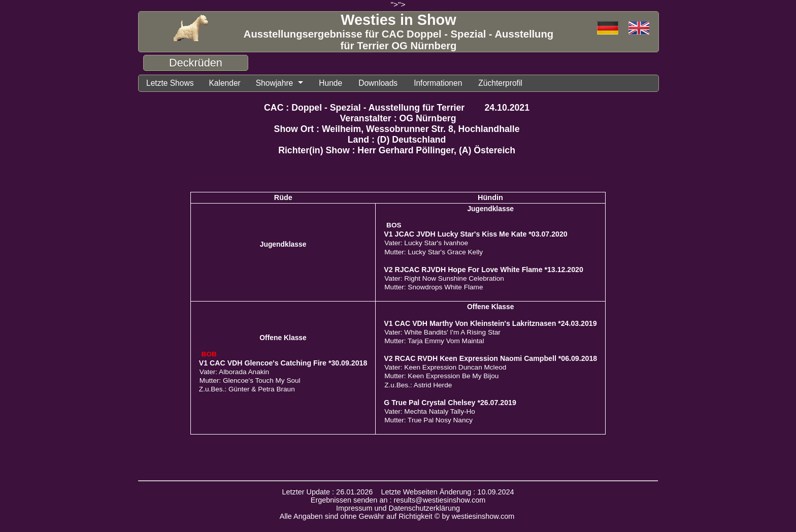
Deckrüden (196, 63)
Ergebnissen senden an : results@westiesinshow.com (398, 500)
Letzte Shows (170, 83)
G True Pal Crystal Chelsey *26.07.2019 (450, 403)
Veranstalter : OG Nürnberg (398, 118)
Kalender (224, 83)
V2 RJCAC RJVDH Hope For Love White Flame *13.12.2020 (484, 270)
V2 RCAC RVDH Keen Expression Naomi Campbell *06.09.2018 (490, 358)
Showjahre (275, 83)
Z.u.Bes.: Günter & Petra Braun (247, 389)
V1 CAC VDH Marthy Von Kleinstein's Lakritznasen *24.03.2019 (490, 323)
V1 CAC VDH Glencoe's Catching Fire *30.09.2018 (283, 363)
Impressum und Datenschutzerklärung (398, 508)
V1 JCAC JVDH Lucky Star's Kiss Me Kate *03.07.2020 (475, 234)
